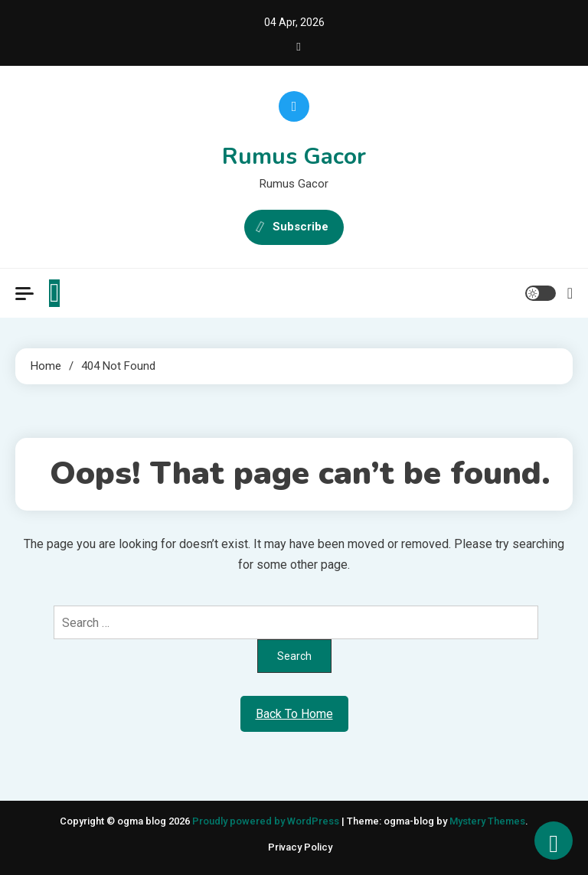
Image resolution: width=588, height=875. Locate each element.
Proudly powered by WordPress (267, 821)
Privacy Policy (300, 847)
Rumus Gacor (294, 157)
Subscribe (294, 227)
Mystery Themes (487, 821)
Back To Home (294, 714)
